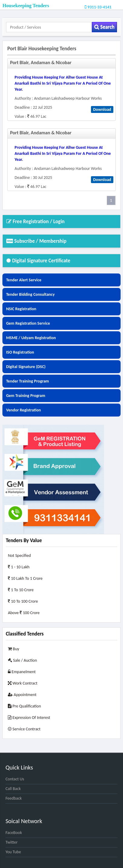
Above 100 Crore (24, 613)
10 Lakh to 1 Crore (25, 578)
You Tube (13, 852)
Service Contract (24, 729)
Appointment (22, 695)
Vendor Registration (23, 410)
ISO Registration (20, 352)
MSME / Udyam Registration (31, 338)
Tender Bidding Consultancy (30, 294)
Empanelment (22, 672)
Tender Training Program (28, 381)
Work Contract (23, 683)
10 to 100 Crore (23, 601)
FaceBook (14, 833)
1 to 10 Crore (21, 590)
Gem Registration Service (28, 323)
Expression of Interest (29, 718)
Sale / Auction (22, 660)
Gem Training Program (26, 396)
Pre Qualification (24, 706)
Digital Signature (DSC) (26, 367)
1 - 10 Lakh (19, 567)
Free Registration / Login (36, 222)
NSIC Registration (21, 309)
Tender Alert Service (24, 280)
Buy (13, 649)
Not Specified (19, 556)
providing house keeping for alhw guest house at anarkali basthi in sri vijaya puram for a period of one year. (63, 83)
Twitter (11, 842)
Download (102, 109)
